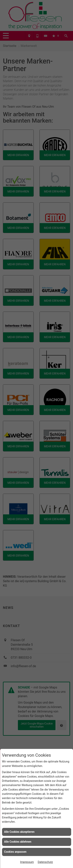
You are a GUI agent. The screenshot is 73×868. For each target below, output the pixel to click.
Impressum (27, 862)
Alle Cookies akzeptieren (19, 832)
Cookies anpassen (15, 852)
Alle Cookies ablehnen (18, 842)
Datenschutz (45, 862)
